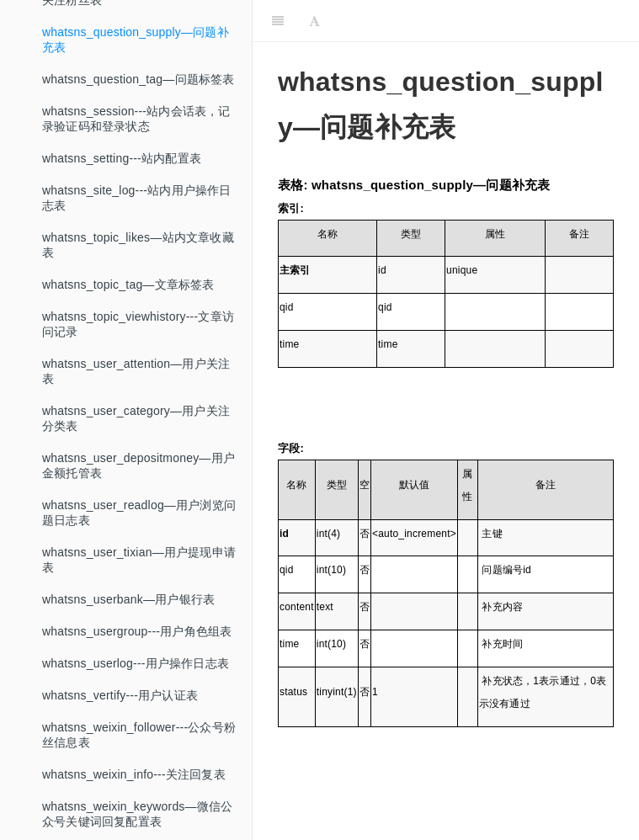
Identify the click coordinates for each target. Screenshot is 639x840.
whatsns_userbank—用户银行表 (128, 615)
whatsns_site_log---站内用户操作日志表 (137, 214)
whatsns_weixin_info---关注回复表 (134, 790)
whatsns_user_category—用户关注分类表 (136, 434)
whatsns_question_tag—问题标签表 (138, 95)
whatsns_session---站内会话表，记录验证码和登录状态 (136, 135)
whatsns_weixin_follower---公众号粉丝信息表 (139, 751)
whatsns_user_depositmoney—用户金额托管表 (138, 481)
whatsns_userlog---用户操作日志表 (136, 679)
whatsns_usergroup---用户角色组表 (137, 647)
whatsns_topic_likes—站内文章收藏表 (138, 261)
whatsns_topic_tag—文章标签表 (128, 300)
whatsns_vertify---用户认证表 (120, 711)
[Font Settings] (314, 21)
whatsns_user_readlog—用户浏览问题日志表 (139, 529)
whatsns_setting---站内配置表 (122, 174)
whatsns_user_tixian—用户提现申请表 (139, 576)
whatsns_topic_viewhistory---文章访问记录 (138, 340)
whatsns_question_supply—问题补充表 (136, 56)
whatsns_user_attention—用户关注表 (136, 387)
